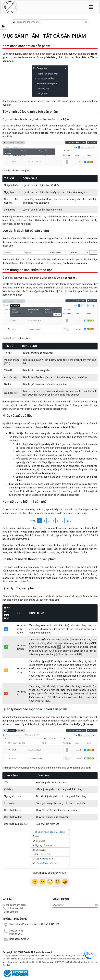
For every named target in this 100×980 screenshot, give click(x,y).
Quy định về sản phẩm (14, 908)
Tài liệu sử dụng (10, 912)
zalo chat (89, 954)
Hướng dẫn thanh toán (14, 905)
